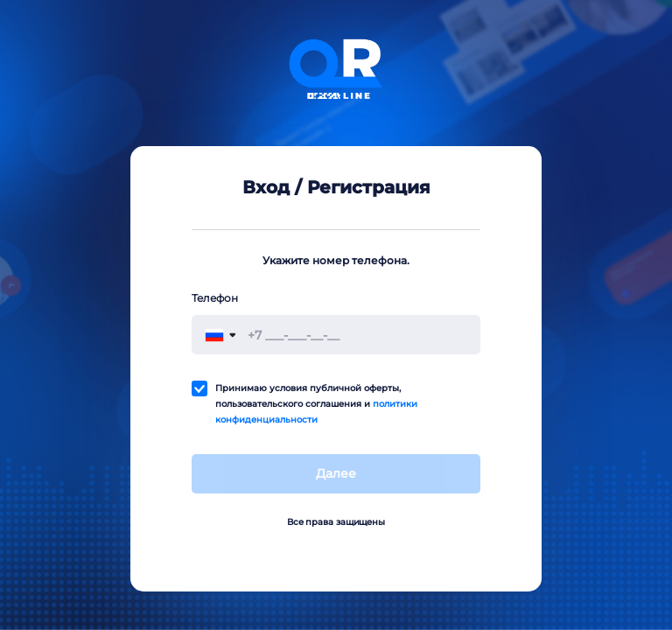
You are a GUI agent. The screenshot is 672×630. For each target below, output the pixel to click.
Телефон (215, 298)
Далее (336, 473)
